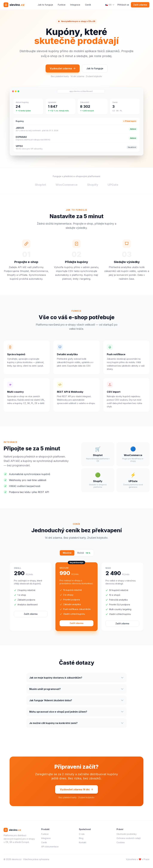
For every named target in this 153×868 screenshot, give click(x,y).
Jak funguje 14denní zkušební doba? (76, 701)
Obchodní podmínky (127, 834)
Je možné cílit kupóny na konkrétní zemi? (76, 724)
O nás (82, 834)
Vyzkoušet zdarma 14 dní (76, 790)
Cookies (121, 842)
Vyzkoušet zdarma (63, 68)
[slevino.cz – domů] (14, 5)
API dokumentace (50, 847)
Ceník (88, 5)
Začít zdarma (140, 5)
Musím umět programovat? (76, 690)
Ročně (84, 553)
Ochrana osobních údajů (129, 838)
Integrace (75, 5)
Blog (81, 838)
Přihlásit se (123, 5)
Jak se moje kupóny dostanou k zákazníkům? (76, 679)
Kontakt (83, 842)
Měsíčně (67, 553)
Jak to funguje (45, 5)
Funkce (62, 5)
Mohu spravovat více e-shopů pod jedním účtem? (76, 713)
